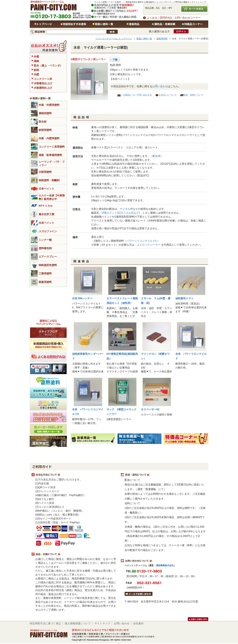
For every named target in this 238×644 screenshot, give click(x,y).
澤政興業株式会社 (165, 565)
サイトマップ (102, 623)
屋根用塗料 (162, 39)
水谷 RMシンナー (82, 298)
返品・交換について (74, 554)
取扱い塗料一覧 (104, 24)
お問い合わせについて (164, 561)
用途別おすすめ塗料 (74, 24)
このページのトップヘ (198, 619)
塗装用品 (134, 24)
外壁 (36, 57)
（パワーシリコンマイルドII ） (142, 241)
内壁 (36, 74)
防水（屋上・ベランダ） (48, 66)
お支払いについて (168, 95)
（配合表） (157, 156)
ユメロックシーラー (149, 245)
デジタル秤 (126, 209)
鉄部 (36, 70)
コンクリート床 (43, 79)
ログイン (181, 31)
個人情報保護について (78, 623)
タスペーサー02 (150, 409)
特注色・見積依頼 (164, 24)
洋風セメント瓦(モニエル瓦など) (121, 213)
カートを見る (194, 9)
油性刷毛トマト (184, 298)
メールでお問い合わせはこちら (139, 594)
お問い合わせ (160, 86)
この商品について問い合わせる (136, 95)
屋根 (36, 61)
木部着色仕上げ (43, 83)
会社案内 (138, 623)
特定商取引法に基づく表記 (45, 623)
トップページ (45, 24)
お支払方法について (74, 475)
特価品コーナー (193, 24)
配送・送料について (193, 95)
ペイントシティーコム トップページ (114, 39)
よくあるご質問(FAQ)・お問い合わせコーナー (174, 18)
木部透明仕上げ (43, 88)
